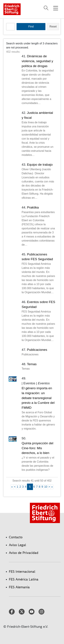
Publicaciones (37, 350)
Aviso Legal (17, 545)
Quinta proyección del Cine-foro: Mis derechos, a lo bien (38, 448)
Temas (32, 364)
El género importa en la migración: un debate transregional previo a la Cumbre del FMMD (38, 398)
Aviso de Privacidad (24, 553)
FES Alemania (19, 587)
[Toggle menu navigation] (56, 8)
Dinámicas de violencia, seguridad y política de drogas (37, 61)
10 (46, 487)
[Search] (47, 8)
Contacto (16, 537)
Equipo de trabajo (40, 165)
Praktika (33, 207)
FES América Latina (24, 579)
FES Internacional (22, 572)
